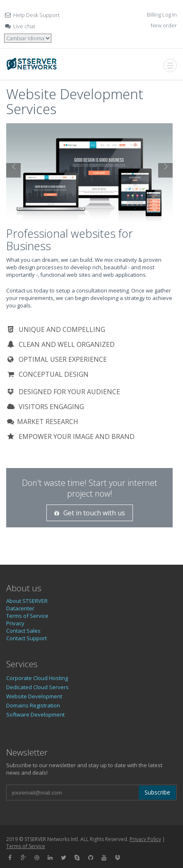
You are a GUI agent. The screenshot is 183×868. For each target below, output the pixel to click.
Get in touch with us (90, 513)
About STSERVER (27, 601)
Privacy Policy (145, 839)
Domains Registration (33, 705)
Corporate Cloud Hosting (37, 678)
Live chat (24, 26)
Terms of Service (27, 616)
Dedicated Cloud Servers (37, 687)
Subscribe (157, 792)
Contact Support (26, 638)
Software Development (35, 714)
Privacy (15, 623)
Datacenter (20, 608)
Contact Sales (23, 631)
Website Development (34, 696)
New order (164, 25)
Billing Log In (162, 15)
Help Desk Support (36, 15)
